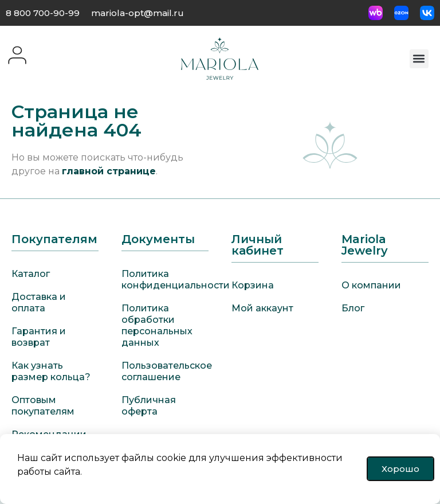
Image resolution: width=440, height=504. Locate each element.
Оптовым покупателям (43, 406)
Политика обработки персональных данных (157, 325)
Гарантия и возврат (39, 337)
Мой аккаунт (262, 308)
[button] (419, 59)
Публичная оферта (149, 406)
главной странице (109, 171)
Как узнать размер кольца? (51, 371)
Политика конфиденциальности (165, 280)
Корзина (253, 285)
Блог (353, 308)
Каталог (31, 274)
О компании (371, 285)
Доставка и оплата (39, 302)
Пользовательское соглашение (165, 371)
